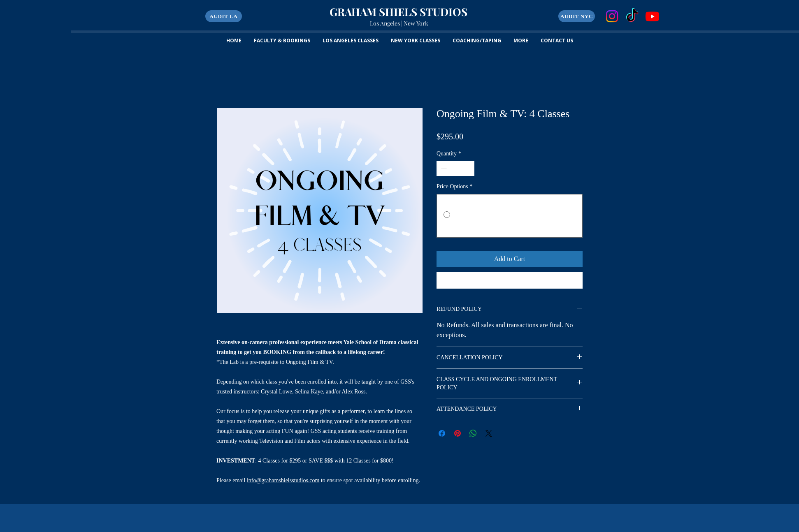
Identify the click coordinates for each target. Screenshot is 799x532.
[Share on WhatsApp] (473, 433)
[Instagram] (612, 16)
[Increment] (468, 168)
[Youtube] (652, 16)
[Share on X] (489, 433)
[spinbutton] (455, 168)
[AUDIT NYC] (577, 16)
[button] (224, 16)
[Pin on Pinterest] (458, 433)
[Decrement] (443, 168)
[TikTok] (632, 16)
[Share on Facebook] (442, 433)
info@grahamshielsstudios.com (283, 480)
